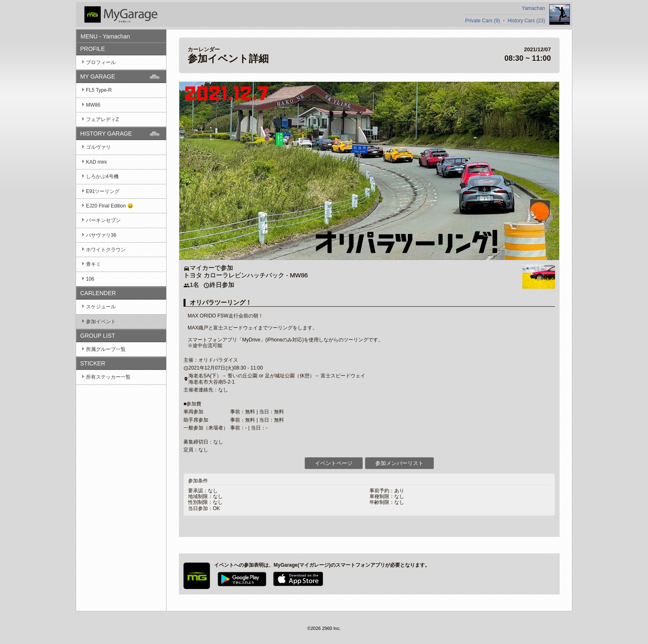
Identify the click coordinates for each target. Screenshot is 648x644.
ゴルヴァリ (98, 147)
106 (90, 279)
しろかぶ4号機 (102, 177)
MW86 (93, 105)
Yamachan (534, 8)
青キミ (93, 264)
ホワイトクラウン (106, 250)
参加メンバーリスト (399, 463)
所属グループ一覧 (106, 349)
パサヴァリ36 (101, 235)
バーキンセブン (103, 220)
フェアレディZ (102, 119)
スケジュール (101, 307)
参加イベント (101, 322)
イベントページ (334, 463)
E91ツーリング (103, 191)
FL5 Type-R (99, 90)
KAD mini (96, 162)
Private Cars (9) (483, 21)
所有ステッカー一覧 (108, 377)
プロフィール (101, 62)
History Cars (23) (526, 21)
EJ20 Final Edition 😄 (110, 206)
